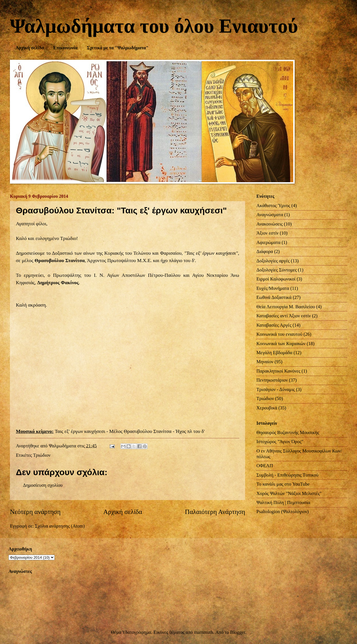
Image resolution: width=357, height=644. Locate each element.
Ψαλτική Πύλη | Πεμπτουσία (283, 502)
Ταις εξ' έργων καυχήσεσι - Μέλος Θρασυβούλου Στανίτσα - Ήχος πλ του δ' (130, 431)
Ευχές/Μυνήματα (273, 288)
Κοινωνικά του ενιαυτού (279, 334)
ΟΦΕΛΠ (265, 466)
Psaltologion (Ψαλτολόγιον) (282, 512)
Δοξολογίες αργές (273, 261)
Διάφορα (265, 251)
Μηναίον (265, 362)
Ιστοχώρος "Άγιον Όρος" (280, 442)
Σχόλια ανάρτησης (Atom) (60, 526)
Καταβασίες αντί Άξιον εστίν (284, 316)
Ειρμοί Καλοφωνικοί (276, 279)
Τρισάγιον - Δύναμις (276, 389)
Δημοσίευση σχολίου (43, 485)
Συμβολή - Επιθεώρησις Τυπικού (287, 475)
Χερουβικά (267, 408)
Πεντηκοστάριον (272, 380)
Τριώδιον (42, 455)
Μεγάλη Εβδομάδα (274, 353)
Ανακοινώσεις (270, 224)
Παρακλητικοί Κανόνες (278, 371)
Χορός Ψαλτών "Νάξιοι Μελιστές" (289, 493)
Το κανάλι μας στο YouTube (283, 484)
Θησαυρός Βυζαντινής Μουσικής (288, 432)
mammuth (204, 632)
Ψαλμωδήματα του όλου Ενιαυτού (154, 26)
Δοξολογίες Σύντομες (277, 270)
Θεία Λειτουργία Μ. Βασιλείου (286, 307)
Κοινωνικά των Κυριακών (281, 344)
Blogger (237, 632)
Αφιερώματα (268, 242)
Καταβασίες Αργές (274, 325)
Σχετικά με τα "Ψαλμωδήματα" (118, 48)
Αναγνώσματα (270, 215)
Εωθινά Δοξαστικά (274, 297)
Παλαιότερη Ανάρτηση (215, 512)
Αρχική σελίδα (30, 48)
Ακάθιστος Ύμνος (273, 206)
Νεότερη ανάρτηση (35, 512)
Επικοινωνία (65, 48)
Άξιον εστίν (267, 233)
